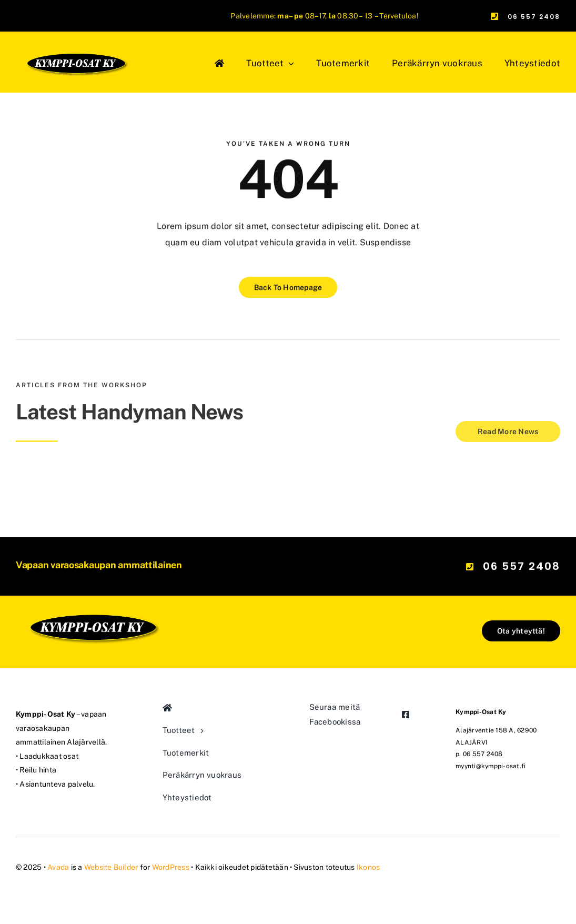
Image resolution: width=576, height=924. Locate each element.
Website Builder (111, 867)
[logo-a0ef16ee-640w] (93, 577)
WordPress (171, 867)
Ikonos (368, 867)
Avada (58, 867)
